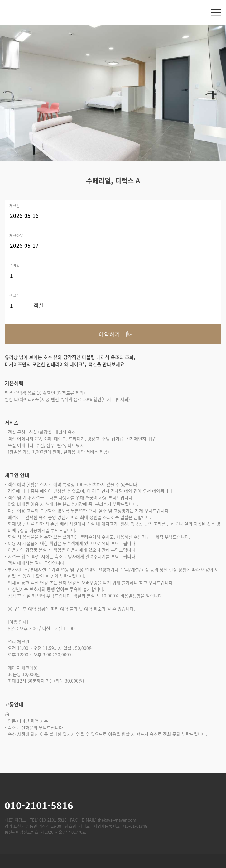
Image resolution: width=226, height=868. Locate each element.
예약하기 (109, 334)
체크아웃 (16, 235)
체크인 (14, 205)
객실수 (14, 295)
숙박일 (14, 265)
